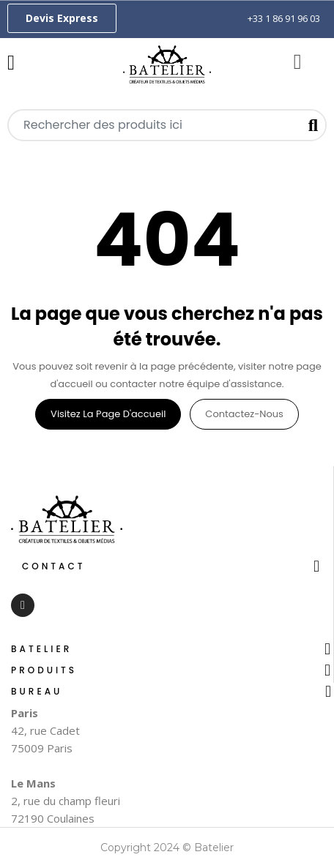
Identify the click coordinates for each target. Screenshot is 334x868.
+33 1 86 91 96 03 (284, 18)
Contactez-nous (244, 414)
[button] (62, 18)
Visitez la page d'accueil (108, 414)
